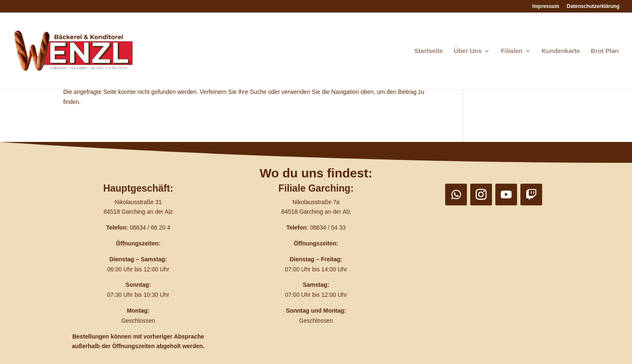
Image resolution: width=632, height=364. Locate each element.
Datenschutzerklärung (593, 6)
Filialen (512, 51)
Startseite (428, 51)
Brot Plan (605, 51)
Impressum (546, 6)
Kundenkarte (561, 51)
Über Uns (468, 51)
